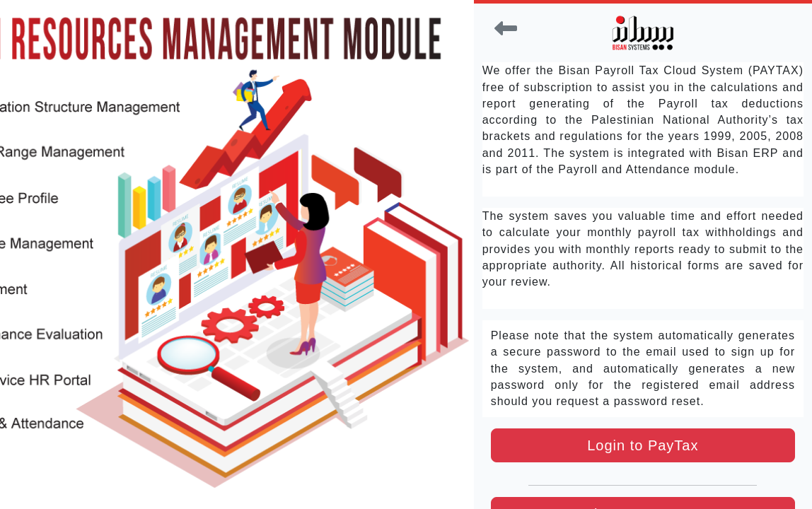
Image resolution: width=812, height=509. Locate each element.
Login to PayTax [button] (643, 445)
